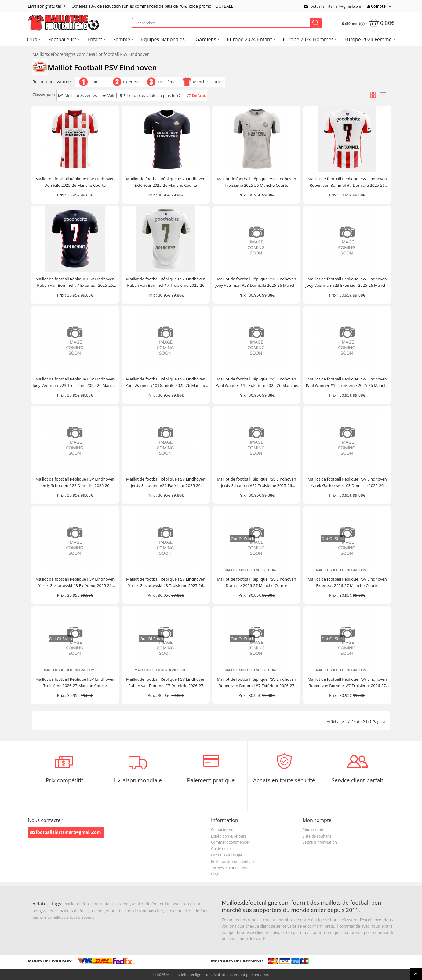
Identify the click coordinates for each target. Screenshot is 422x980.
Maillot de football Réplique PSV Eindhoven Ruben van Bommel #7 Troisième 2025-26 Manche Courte (166, 282)
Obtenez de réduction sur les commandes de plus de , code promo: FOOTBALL (153, 6)
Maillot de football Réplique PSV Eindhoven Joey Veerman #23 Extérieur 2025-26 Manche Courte (347, 282)
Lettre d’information (320, 842)
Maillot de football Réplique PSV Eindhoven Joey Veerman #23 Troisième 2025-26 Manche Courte (75, 382)
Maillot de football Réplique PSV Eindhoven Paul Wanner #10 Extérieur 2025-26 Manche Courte (257, 382)
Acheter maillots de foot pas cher (74, 911)
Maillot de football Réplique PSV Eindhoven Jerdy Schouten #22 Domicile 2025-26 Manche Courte (75, 483)
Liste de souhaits (317, 836)
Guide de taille (223, 849)
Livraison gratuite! (44, 6)
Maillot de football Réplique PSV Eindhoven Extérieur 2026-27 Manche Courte (347, 582)
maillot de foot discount (72, 917)
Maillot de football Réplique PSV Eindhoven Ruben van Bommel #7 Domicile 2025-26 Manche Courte (347, 182)
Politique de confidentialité (234, 861)
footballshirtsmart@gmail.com (333, 6)
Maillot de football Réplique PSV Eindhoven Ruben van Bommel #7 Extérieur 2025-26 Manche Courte (75, 282)
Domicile (98, 82)
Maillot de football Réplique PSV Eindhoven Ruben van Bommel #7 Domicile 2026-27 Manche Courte (166, 683)
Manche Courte (207, 82)
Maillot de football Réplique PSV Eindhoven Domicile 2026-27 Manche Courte (256, 582)
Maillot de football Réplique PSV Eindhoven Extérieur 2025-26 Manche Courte (166, 182)
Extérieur (131, 82)
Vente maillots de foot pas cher (135, 911)
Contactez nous (224, 830)
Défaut (196, 95)
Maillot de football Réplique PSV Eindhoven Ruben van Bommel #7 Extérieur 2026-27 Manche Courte (256, 683)
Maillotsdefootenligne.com (59, 54)
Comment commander (230, 842)
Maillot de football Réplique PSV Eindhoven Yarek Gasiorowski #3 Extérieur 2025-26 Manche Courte (75, 583)
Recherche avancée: (52, 82)
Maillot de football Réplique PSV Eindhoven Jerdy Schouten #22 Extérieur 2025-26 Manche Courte (166, 483)
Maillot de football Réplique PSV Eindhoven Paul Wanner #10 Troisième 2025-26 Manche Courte (347, 382)
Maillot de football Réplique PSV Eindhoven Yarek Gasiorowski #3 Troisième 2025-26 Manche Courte (166, 583)
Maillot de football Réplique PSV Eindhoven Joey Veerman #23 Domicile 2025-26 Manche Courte (256, 282)
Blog (215, 874)
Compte (377, 6)
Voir (108, 95)
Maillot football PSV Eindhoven (120, 54)
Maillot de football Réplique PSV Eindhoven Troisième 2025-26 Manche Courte (256, 182)
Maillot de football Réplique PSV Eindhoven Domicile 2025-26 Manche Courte (75, 182)
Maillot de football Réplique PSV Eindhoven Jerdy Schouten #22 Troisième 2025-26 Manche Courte (256, 483)
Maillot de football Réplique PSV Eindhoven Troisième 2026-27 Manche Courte (75, 682)
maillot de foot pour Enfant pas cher (96, 904)
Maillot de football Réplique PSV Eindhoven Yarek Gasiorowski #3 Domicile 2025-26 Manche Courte (347, 483)
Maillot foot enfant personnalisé (241, 975)
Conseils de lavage (227, 855)
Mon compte (313, 830)
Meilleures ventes (78, 95)
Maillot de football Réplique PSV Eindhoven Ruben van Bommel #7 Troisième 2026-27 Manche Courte (347, 683)
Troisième (166, 82)
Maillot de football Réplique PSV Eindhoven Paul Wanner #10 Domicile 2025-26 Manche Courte (166, 382)
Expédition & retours (229, 836)
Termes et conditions (229, 868)
